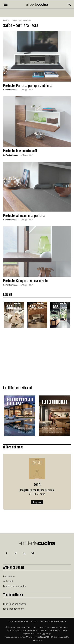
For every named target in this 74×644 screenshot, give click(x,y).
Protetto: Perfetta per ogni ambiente (28, 86)
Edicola (8, 294)
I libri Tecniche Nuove (15, 604)
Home (6, 21)
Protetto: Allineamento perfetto (24, 216)
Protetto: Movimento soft (20, 151)
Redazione (9, 576)
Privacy (34, 621)
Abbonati (8, 581)
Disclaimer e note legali (18, 621)
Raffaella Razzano (11, 90)
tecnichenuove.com (14, 609)
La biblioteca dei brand (18, 388)
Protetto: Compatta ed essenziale (25, 281)
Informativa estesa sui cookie (53, 621)
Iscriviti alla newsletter (15, 586)
